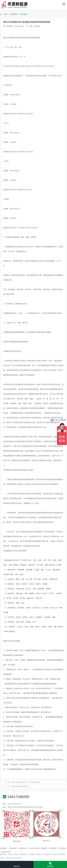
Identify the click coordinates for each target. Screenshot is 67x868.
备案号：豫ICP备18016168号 (11, 858)
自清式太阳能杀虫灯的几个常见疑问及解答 (25, 782)
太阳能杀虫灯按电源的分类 (20, 786)
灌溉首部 (44, 848)
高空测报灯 (53, 848)
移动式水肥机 (35, 848)
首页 (6, 14)
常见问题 (24, 14)
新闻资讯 (14, 14)
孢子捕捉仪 (62, 848)
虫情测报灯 (13, 848)
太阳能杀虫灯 (23, 848)
